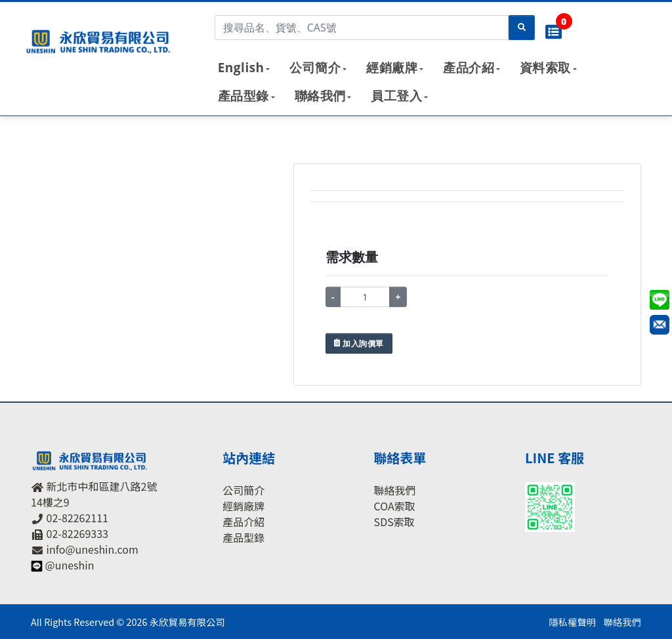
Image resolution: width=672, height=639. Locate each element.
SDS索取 (394, 522)
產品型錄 (243, 96)
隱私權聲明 (572, 622)
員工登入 (396, 96)
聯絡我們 (320, 96)
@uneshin (70, 565)
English (241, 68)
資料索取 (545, 68)
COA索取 (395, 506)
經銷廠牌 (392, 68)
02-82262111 (77, 518)
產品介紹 (469, 68)
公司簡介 (315, 68)
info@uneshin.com (93, 549)
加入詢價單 (359, 343)
